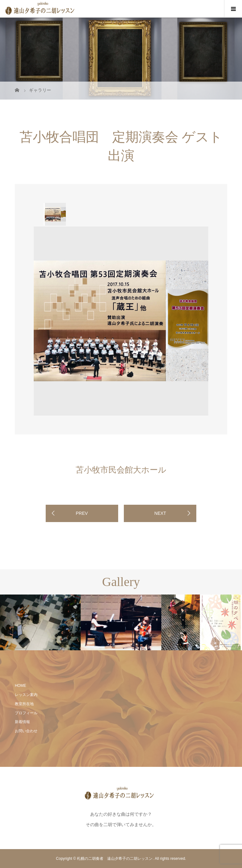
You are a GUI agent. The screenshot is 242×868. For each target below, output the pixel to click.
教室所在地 (24, 704)
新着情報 (22, 722)
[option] (55, 214)
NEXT (160, 513)
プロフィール (26, 713)
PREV (82, 513)
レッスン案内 (26, 695)
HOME (20, 686)
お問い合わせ (26, 731)
